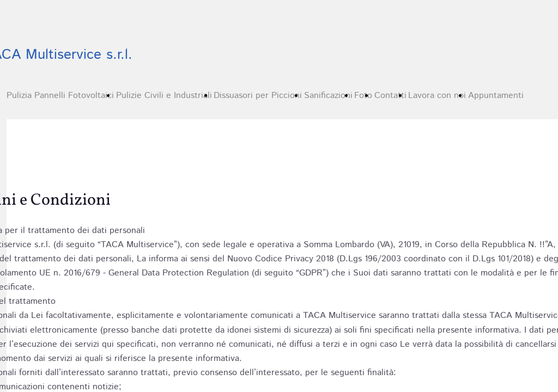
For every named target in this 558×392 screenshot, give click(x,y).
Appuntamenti (496, 96)
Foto (363, 96)
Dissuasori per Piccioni (258, 96)
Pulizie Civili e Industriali (164, 96)
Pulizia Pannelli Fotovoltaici (60, 96)
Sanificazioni (328, 96)
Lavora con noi (437, 96)
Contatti (390, 96)
